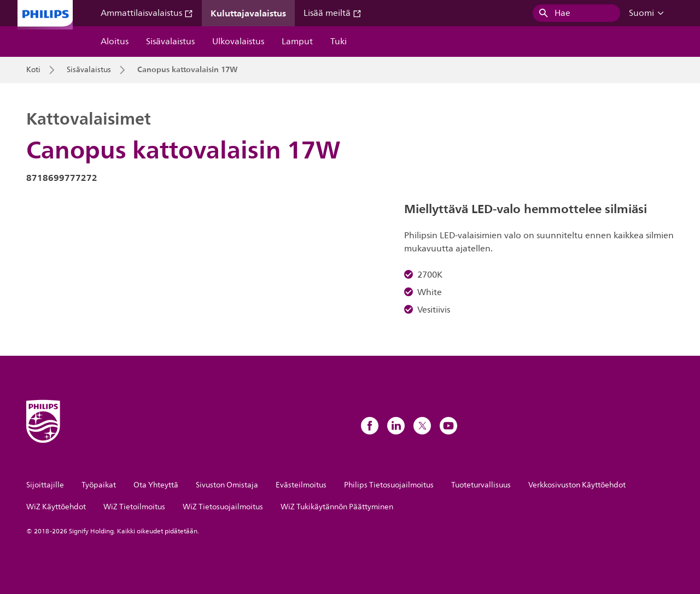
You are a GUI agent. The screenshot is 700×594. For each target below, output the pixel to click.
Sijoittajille (45, 485)
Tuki (339, 42)
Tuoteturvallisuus (481, 485)
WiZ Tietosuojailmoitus (223, 507)
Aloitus (115, 42)
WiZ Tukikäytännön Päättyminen (337, 507)
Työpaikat (99, 485)
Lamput (297, 42)
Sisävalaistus (170, 42)
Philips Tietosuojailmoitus (389, 485)
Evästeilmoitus (301, 485)
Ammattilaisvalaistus (147, 13)
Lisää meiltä (332, 13)
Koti (33, 70)
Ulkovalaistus (238, 42)
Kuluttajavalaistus (248, 13)
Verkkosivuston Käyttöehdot (577, 485)
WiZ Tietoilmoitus (134, 507)
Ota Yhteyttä (156, 485)
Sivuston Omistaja (227, 485)
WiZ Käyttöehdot (56, 507)
